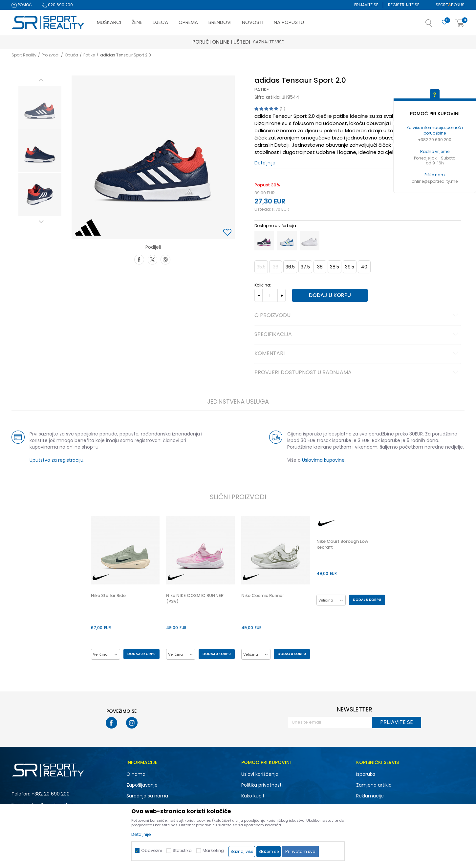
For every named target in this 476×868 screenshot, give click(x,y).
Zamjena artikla (374, 785)
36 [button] (276, 267)
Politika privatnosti (262, 785)
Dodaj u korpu (330, 295)
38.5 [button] (335, 267)
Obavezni (151, 850)
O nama (136, 774)
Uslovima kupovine (323, 460)
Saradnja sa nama (147, 796)
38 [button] (320, 267)
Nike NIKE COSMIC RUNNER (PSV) (195, 599)
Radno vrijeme (435, 151)
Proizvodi (51, 55)
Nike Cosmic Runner (263, 596)
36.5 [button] (290, 267)
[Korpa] (460, 23)
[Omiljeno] (444, 22)
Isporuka (366, 774)
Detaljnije (265, 163)
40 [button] (364, 267)
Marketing (213, 850)
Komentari (357, 354)
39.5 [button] (350, 267)
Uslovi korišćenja (260, 774)
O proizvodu (357, 316)
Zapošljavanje (142, 785)
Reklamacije (370, 796)
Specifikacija (357, 335)
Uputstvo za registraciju (56, 460)
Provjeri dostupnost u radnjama (357, 373)
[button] (435, 25)
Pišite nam (435, 175)
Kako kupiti (253, 796)
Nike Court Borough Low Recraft (342, 544)
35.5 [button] (261, 267)
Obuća (71, 55)
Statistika (182, 850)
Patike (89, 55)
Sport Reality (24, 55)
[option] (40, 107)
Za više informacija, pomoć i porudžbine (435, 130)
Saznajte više (269, 42)
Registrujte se (404, 5)
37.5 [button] (305, 267)
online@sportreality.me (435, 181)
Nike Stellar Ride (108, 596)
